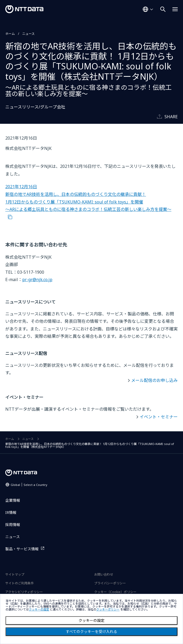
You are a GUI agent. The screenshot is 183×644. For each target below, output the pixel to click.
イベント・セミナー (159, 417)
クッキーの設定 (91, 621)
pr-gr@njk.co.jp (37, 280)
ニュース (28, 34)
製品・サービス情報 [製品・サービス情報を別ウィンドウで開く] (22, 549)
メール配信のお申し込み (154, 380)
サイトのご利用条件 (20, 583)
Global (29, 485)
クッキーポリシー (108, 610)
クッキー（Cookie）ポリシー (115, 592)
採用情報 (13, 525)
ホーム (10, 34)
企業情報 (13, 500)
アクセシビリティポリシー (24, 592)
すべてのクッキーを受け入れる (91, 632)
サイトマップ (15, 574)
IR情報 (11, 512)
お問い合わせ (104, 574)
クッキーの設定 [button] (39, 610)
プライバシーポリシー (110, 583)
